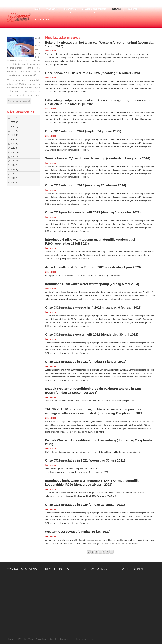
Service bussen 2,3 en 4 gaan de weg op (75, 158)
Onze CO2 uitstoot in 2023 (65, 185)
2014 (14, 170)
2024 (14, 126)
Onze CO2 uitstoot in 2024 (65, 131)
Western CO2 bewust (61, 532)
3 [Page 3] (96, 552)
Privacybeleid (64, 639)
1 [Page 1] (88, 552)
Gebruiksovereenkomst (86, 639)
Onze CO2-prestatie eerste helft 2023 (73, 212)
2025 (14, 122)
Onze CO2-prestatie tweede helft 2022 (73, 307)
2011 (14, 182)
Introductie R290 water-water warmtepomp (77, 284)
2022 (14, 135)
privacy (31, 95)
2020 (14, 144)
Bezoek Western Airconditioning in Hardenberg (81, 440)
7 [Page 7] (112, 552)
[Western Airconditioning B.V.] (19, 17)
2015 (15, 165)
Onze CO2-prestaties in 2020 (66, 505)
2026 (14, 118)
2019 (14, 148)
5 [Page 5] (104, 552)
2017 (15, 157)
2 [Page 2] (92, 552)
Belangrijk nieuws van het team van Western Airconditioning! (91, 43)
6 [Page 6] (108, 552)
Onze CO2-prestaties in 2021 (66, 362)
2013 (15, 174)
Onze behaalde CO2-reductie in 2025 (72, 73)
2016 (15, 161)
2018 (15, 152)
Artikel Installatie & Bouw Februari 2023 (75, 267)
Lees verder (51, 51)
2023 (14, 131)
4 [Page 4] (100, 552)
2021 (14, 139)
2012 (15, 178)
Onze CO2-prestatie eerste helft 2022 (73, 334)
